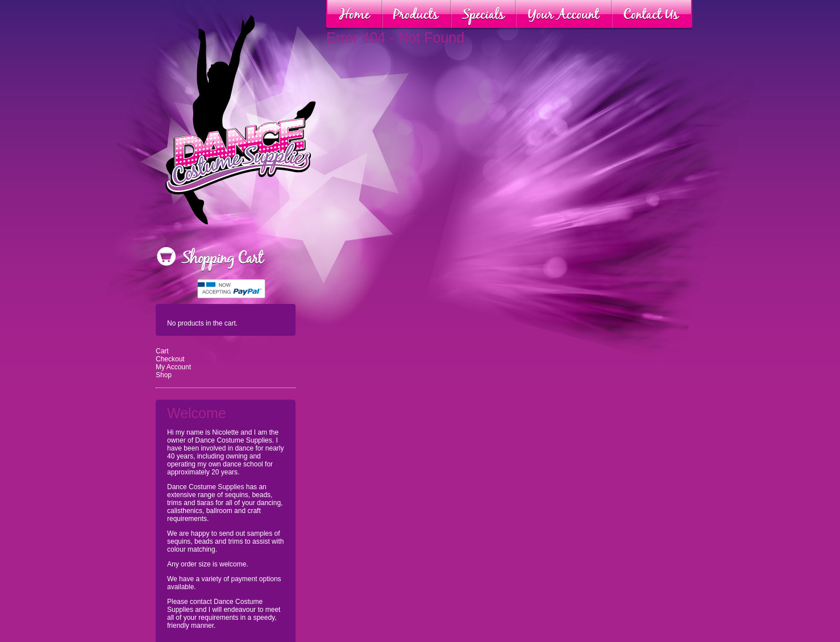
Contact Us (652, 15)
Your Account (564, 15)
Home (354, 15)
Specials (483, 15)
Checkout (170, 359)
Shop (164, 375)
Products (417, 15)
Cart (162, 351)
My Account (173, 367)
